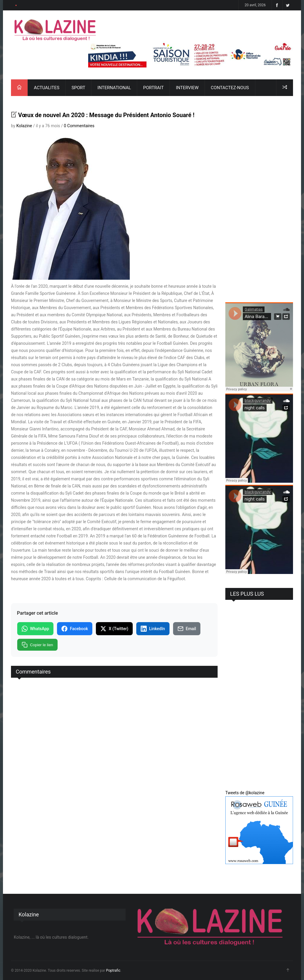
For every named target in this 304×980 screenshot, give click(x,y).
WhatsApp (35, 629)
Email (187, 629)
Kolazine (24, 126)
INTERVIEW (187, 88)
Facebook (75, 629)
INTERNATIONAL (114, 88)
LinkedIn (153, 629)
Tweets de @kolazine (245, 793)
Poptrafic (113, 970)
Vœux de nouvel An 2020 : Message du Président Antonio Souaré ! (106, 115)
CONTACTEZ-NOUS (230, 88)
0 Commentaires (79, 126)
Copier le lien (37, 645)
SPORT (78, 88)
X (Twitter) (114, 629)
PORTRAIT (153, 88)
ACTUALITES (47, 88)
